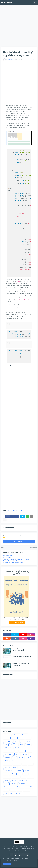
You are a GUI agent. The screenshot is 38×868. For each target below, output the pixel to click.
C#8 (6, 748)
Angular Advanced (9, 556)
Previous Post (6, 547)
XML (12, 793)
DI (16, 751)
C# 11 (22, 745)
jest (14, 758)
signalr (6, 780)
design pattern (9, 751)
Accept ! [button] (7, 864)
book (6, 745)
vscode (13, 790)
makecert (7, 767)
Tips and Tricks (9, 787)
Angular (24, 735)
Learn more (14, 860)
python (27, 771)
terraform (13, 784)
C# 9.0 (28, 745)
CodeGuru (9, 2)
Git (5, 754)
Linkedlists (17, 764)
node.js (21, 767)
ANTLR (6, 738)
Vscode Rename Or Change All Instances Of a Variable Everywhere (24, 657)
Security (30, 777)
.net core (10, 49)
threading (22, 784)
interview (25, 754)
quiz (6, 774)
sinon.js (14, 780)
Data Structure (19, 748)
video (6, 790)
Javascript (7, 758)
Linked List (8, 764)
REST (23, 777)
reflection (16, 777)
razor (19, 774)
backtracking (8, 741)
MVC (14, 767)
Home (5, 49)
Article (14, 738)
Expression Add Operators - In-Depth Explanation (22, 650)
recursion (7, 777)
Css (11, 748)
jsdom (28, 758)
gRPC (17, 754)
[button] (2, 3)
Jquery (21, 758)
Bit (22, 741)
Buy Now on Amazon (17, 622)
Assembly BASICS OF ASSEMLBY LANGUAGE (17, 559)
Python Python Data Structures (13, 561)
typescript (29, 787)
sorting (20, 510)
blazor (15, 510)
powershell (18, 771)
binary (17, 741)
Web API (27, 790)
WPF (6, 793)
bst (11, 745)
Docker (22, 751)
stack (6, 784)
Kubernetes (20, 761)
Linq (25, 764)
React (25, 774)
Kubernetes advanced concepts (13, 563)
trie (22, 787)
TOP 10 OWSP (7, 557)
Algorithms (16, 735)
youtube (18, 793)
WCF (19, 790)
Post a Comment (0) (19, 542)
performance (8, 771)
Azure (28, 738)
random (12, 774)
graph (11, 754)
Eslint (29, 751)
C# (16, 745)
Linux (31, 764)
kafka (12, 761)
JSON (6, 761)
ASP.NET (21, 738)
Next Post (33, 547)
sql (27, 780)
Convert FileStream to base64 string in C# (22, 664)
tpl (17, 787)
